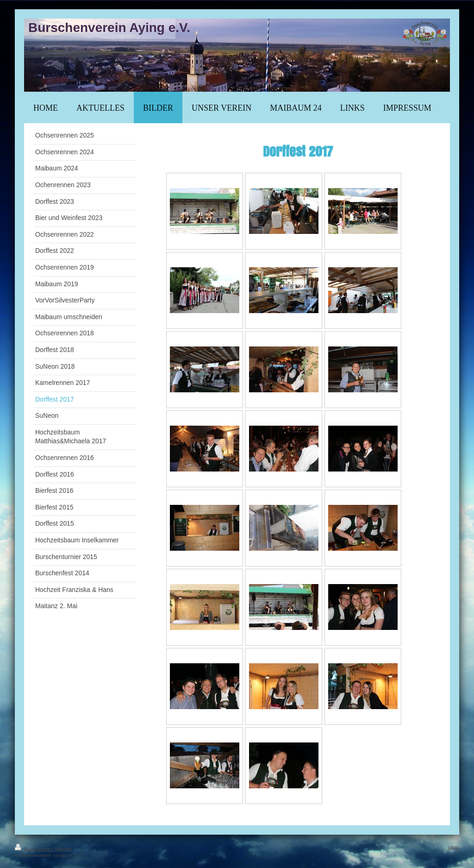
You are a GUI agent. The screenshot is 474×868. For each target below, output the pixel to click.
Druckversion (34, 849)
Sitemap (63, 849)
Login (454, 847)
